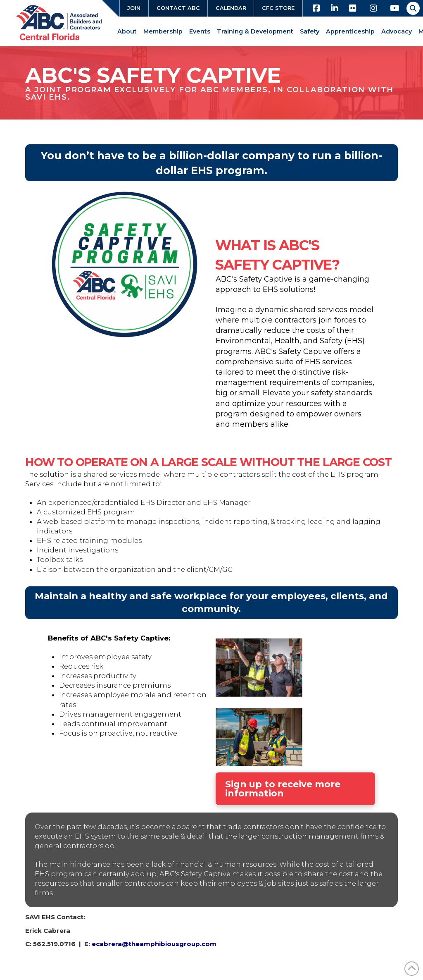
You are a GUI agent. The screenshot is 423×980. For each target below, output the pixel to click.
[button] (413, 8)
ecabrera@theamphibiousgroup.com (154, 944)
